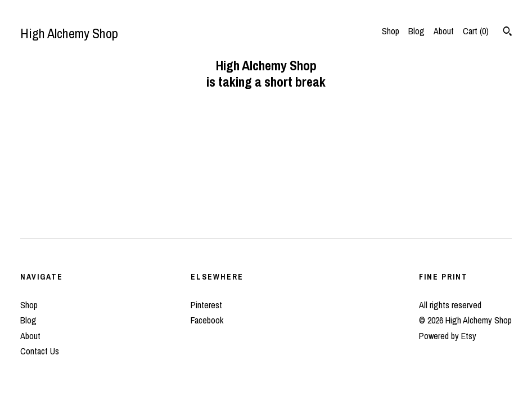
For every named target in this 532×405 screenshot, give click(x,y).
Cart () (476, 31)
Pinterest (206, 305)
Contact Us (40, 351)
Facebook (207, 320)
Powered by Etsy (448, 336)
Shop (391, 31)
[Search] (508, 33)
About (444, 31)
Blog (416, 31)
